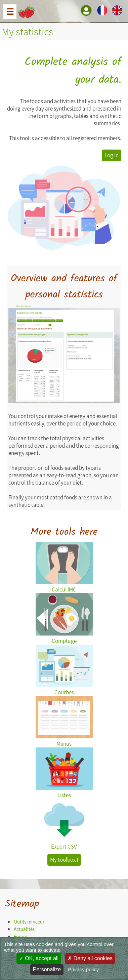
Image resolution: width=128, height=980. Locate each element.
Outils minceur (29, 922)
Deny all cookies (90, 958)
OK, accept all (39, 958)
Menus (64, 740)
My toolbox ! (64, 860)
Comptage (64, 637)
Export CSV (64, 843)
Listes (64, 791)
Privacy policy (84, 969)
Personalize (47, 969)
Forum (20, 936)
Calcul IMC (64, 586)
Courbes (64, 689)
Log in (112, 155)
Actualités (24, 929)
